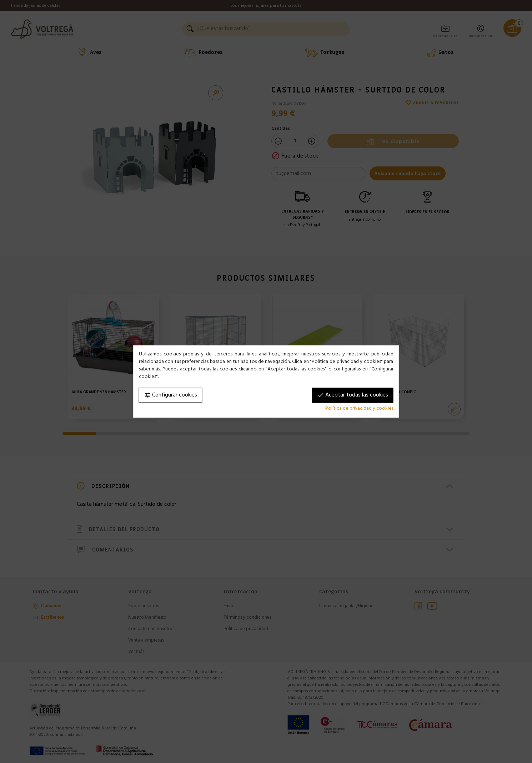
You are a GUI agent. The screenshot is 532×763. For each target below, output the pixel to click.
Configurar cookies (171, 395)
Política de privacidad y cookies (359, 409)
